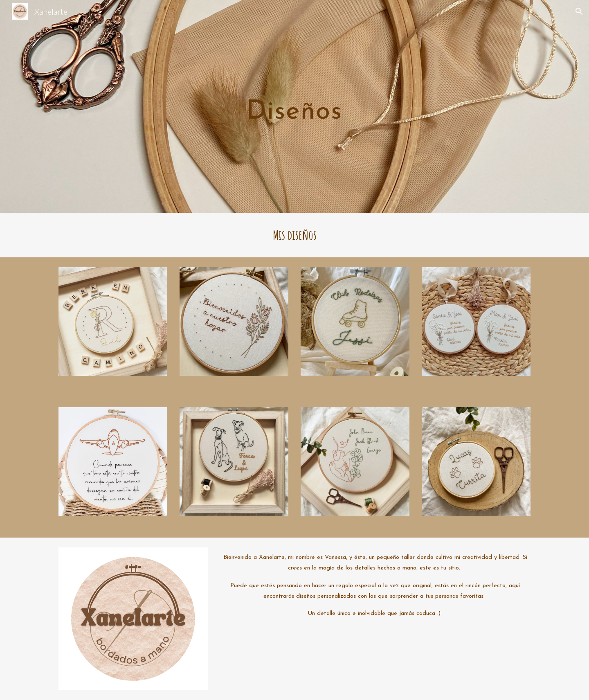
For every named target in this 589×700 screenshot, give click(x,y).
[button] (579, 11)
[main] (294, 107)
